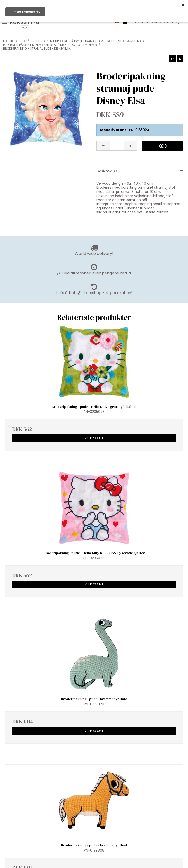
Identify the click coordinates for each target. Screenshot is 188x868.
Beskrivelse (107, 171)
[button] (173, 59)
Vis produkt (94, 438)
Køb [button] (163, 146)
